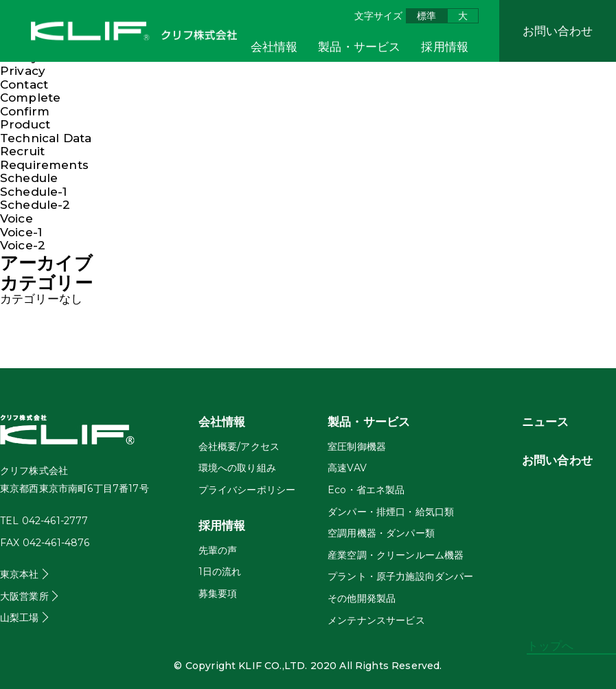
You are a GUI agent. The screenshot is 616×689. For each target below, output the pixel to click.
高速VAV (347, 468)
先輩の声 (218, 550)
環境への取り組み (237, 468)
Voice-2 (23, 245)
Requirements (44, 165)
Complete (30, 98)
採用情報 (445, 47)
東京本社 (20, 574)
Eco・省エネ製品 (366, 490)
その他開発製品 (362, 598)
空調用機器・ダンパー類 (381, 533)
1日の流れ (220, 572)
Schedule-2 (35, 205)
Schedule (29, 178)
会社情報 (274, 47)
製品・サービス (359, 47)
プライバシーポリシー (247, 490)
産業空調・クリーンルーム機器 (396, 555)
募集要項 (218, 594)
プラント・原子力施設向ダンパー (400, 576)
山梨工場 (20, 618)
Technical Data (46, 138)
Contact (24, 84)
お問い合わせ (558, 31)
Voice (16, 218)
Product (25, 124)
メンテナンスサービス (376, 620)
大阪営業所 (24, 596)
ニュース (546, 422)
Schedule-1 (34, 192)
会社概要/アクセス (239, 447)
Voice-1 (21, 232)
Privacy (23, 71)
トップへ (550, 646)
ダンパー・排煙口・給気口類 (391, 512)
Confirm (25, 111)
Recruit (22, 151)
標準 (426, 16)
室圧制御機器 (357, 447)
